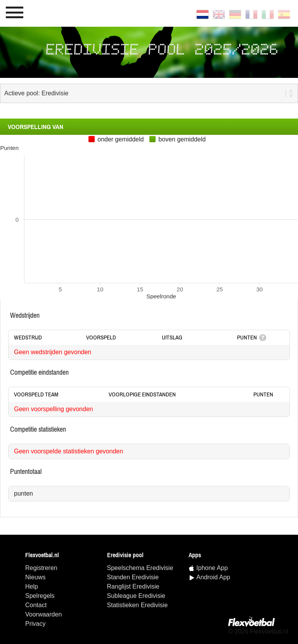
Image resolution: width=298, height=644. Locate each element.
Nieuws (35, 577)
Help (32, 586)
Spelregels (40, 596)
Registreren (41, 568)
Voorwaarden (43, 614)
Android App (213, 577)
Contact (36, 605)
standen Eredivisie (133, 577)
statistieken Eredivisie (138, 605)
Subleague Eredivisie (136, 596)
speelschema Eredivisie (140, 568)
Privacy (35, 624)
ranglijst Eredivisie (133, 586)
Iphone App (212, 568)
